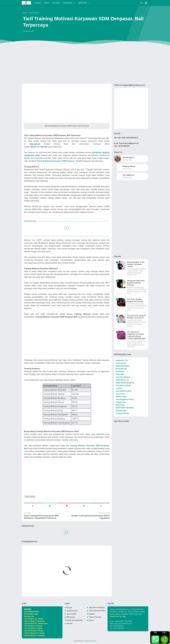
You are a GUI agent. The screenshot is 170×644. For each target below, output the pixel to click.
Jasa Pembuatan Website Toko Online (97, 611)
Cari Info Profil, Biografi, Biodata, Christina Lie (137, 317)
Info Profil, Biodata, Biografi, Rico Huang (135, 300)
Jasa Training (30, 497)
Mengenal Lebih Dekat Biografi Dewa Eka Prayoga (136, 283)
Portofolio (56, 3)
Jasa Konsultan (72, 611)
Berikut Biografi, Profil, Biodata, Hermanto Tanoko (136, 264)
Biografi (69, 607)
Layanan (38, 3)
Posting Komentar (28, 31)
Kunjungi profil (127, 160)
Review (91, 620)
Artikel (47, 3)
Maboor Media (92, 641)
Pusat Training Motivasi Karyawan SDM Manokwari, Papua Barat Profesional (41, 517)
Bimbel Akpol (68, 3)
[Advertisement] (85, 64)
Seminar (70, 623)
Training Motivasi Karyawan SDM (85, 446)
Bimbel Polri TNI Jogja (118, 616)
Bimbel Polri (83, 3)
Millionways (71, 617)
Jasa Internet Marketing (97, 607)
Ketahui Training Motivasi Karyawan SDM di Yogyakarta (91, 517)
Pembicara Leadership (75, 620)
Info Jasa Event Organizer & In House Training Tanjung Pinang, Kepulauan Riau (136, 335)
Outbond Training (95, 617)
